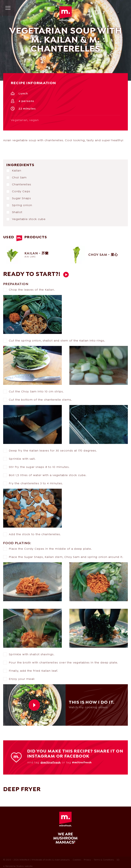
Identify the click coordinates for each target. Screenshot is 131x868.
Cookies (77, 860)
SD (118, 860)
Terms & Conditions (104, 860)
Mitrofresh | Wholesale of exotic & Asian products (66, 14)
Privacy (87, 860)
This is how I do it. (66, 275)
